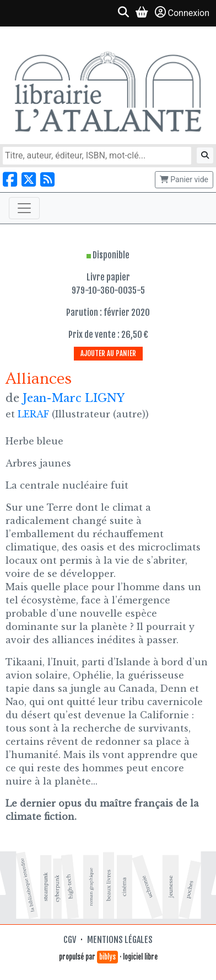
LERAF (33, 414)
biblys (107, 957)
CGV (70, 940)
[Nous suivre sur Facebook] (10, 180)
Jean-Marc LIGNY (74, 398)
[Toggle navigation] (24, 208)
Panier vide (184, 179)
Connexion (182, 12)
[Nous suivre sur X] (29, 180)
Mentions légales (120, 940)
